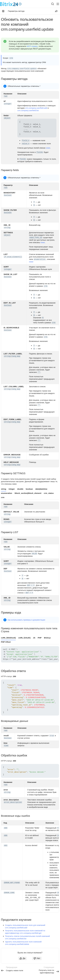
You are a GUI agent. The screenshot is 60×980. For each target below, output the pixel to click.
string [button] (7, 228)
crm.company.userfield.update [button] (22, 69)
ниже (48, 148)
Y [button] (34, 202)
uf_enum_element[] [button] (13, 257)
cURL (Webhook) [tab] (8, 638)
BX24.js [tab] (47, 638)
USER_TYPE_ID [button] (36, 238)
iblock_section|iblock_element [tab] (28, 493)
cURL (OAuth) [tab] (24, 638)
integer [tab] (12, 489)
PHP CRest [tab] (6, 642)
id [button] (58, 836)
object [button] (7, 118)
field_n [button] (26, 141)
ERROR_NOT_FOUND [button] (12, 883)
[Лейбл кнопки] (58, 4)
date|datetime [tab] (41, 489)
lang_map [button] (16, 356)
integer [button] (8, 104)
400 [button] (6, 828)
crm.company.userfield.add (36, 108)
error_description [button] (13, 802)
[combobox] (51, 4)
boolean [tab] (29, 489)
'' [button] (39, 372)
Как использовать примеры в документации (26, 620)
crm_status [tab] (49, 493)
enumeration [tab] (7, 493)
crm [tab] (3, 497)
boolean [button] (8, 195)
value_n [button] (26, 144)
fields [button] (40, 152)
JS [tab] (34, 638)
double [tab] (20, 489)
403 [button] (6, 846)
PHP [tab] (40, 638)
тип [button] (6, 96)
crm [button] (11, 58)
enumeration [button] (40, 259)
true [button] (52, 736)
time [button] (6, 746)
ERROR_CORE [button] (9, 893)
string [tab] (4, 489)
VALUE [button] (34, 554)
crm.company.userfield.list (28, 110)
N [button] (34, 205)
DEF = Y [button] (31, 585)
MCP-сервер (32, 46)
